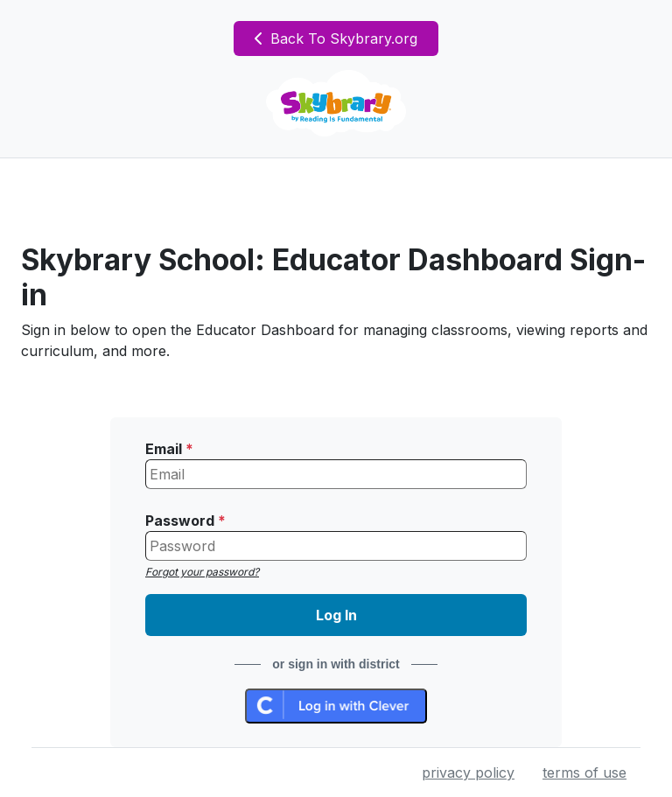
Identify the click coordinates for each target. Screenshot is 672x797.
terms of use (584, 773)
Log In (336, 615)
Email (169, 449)
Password (185, 521)
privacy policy (468, 773)
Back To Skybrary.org (336, 38)
